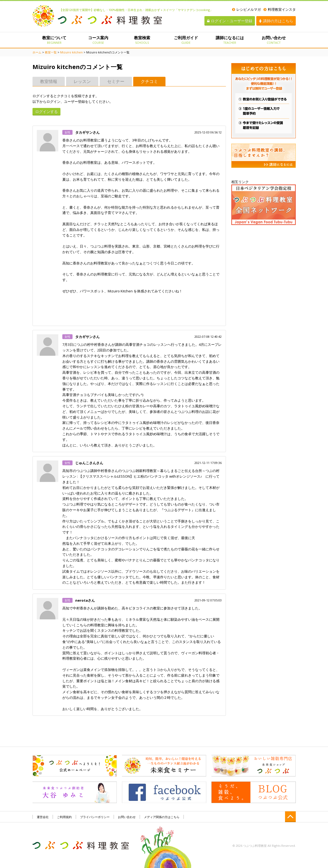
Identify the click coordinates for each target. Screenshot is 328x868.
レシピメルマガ (246, 9)
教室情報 (49, 81)
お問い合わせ (274, 40)
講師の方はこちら (276, 21)
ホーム (37, 52)
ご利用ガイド (186, 40)
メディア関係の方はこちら (162, 817)
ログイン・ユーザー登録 (230, 21)
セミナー (116, 81)
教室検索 (142, 40)
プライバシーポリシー (95, 817)
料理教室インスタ (280, 9)
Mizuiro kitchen (71, 52)
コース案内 (98, 40)
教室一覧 (51, 52)
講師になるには (230, 40)
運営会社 (43, 817)
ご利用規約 (64, 817)
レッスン (82, 81)
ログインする (46, 112)
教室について (54, 40)
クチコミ (149, 81)
